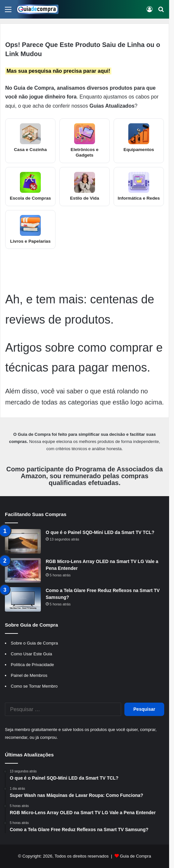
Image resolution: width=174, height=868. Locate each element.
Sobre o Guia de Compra (34, 643)
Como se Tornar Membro (34, 686)
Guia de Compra (135, 856)
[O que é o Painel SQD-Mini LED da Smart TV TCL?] (23, 541)
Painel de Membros (29, 675)
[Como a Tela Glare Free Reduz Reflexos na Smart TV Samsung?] (23, 599)
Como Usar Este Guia (31, 654)
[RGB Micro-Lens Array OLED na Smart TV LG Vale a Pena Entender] (23, 570)
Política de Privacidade (32, 665)
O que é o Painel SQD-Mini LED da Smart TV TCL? (100, 532)
